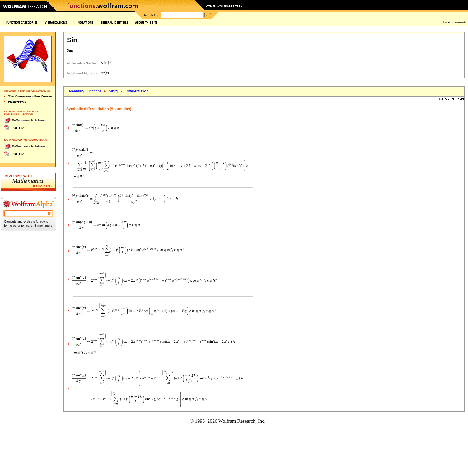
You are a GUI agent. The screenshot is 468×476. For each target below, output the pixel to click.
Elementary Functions (83, 91)
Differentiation (137, 91)
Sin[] (114, 91)
